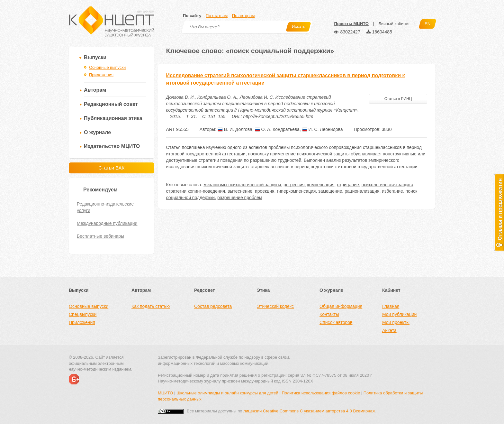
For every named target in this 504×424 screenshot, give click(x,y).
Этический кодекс (275, 306)
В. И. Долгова (235, 129)
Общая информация (341, 306)
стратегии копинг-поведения (196, 191)
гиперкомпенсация (296, 191)
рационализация (362, 191)
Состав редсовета (213, 306)
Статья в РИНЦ (398, 99)
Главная (391, 306)
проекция (265, 191)
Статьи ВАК (111, 168)
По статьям (217, 16)
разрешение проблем (240, 198)
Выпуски (95, 57)
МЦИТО (165, 393)
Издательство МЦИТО (112, 146)
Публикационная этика (113, 118)
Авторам (95, 90)
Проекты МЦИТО (351, 24)
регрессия (294, 185)
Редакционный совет (111, 104)
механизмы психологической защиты (242, 185)
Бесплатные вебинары (100, 236)
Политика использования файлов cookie (321, 393)
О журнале (97, 132)
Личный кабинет (394, 24)
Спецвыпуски (83, 314)
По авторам (243, 16)
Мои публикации (399, 314)
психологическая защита (387, 185)
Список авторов (336, 322)
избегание (392, 191)
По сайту (192, 16)
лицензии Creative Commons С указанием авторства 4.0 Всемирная (309, 411)
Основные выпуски (107, 67)
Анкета (389, 330)
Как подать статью (151, 306)
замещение (330, 191)
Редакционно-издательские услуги (105, 207)
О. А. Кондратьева (277, 129)
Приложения (101, 75)
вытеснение (240, 191)
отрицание (348, 185)
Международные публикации (107, 223)
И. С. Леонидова (323, 129)
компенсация (321, 185)
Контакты (329, 314)
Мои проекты (396, 322)
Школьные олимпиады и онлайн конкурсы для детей (227, 393)
